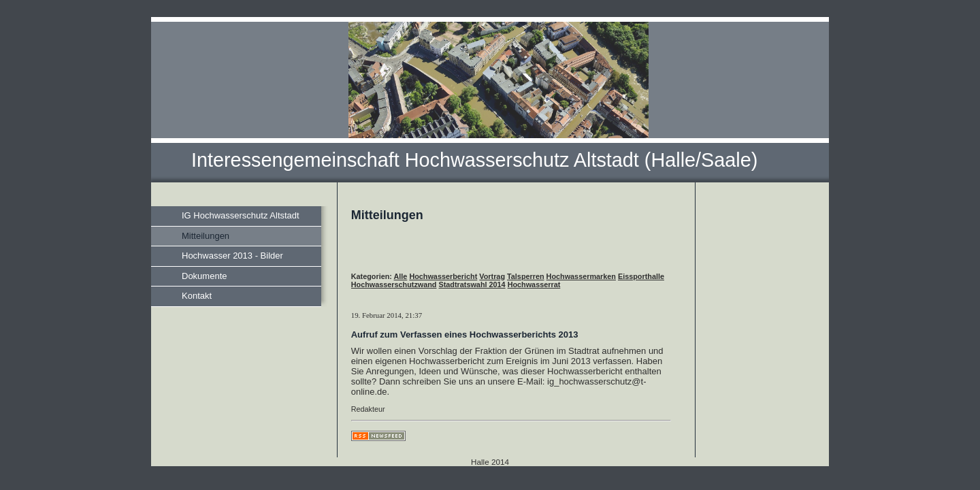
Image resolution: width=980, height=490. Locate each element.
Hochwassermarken (581, 276)
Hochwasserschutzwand (394, 284)
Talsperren (526, 276)
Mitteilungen (206, 236)
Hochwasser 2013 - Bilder (232, 256)
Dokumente (204, 276)
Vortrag (492, 276)
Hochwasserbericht (443, 276)
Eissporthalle (641, 276)
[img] (490, 100)
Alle (401, 276)
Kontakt (197, 296)
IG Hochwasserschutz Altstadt (241, 215)
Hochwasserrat (534, 284)
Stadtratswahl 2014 (472, 284)
